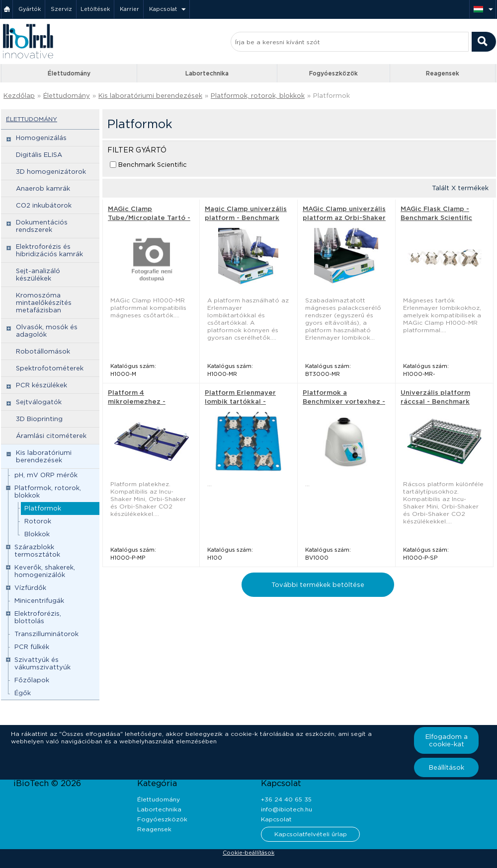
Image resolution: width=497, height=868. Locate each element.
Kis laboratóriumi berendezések (150, 96)
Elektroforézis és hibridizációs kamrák (49, 250)
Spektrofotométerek (50, 368)
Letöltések (95, 9)
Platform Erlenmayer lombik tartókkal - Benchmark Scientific (241, 401)
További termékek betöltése (318, 585)
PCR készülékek (41, 385)
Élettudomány (69, 73)
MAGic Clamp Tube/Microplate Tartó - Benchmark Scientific (149, 218)
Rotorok (38, 521)
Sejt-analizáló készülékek (38, 275)
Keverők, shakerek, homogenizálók (45, 571)
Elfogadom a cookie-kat (447, 740)
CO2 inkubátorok (44, 205)
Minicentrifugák (39, 601)
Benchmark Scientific (153, 165)
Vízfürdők (30, 588)
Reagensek (443, 73)
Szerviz (61, 9)
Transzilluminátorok (46, 634)
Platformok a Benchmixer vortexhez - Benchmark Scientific (344, 401)
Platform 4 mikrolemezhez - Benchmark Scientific (144, 401)
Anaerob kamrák (43, 188)
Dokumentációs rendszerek (42, 226)
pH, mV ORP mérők (46, 475)
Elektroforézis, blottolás (38, 617)
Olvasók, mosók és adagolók (47, 331)
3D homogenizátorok (51, 172)
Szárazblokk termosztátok (37, 551)
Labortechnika (207, 73)
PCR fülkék (32, 647)
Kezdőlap (19, 96)
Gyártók (30, 9)
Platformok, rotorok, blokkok (258, 96)
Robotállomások (43, 351)
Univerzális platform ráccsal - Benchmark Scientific (435, 401)
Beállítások (447, 767)
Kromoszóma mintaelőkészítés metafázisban (44, 303)
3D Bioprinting (39, 419)
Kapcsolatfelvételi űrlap (311, 834)
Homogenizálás (41, 138)
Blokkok (37, 534)
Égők (23, 693)
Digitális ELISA (39, 155)
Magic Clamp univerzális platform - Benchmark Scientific (246, 218)
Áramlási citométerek (51, 436)
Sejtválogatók (39, 402)
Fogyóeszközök (333, 73)
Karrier (129, 9)
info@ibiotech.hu (287, 809)
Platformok (331, 96)
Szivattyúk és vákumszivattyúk (42, 663)
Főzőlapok (32, 680)
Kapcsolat (163, 9)
